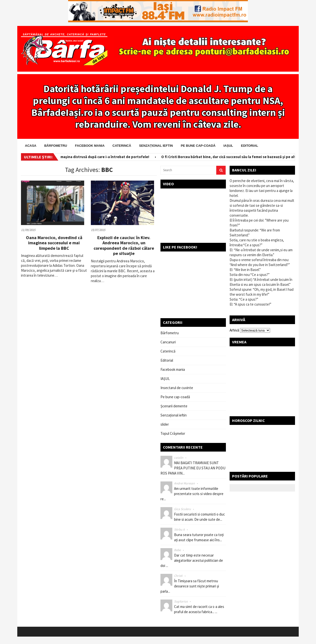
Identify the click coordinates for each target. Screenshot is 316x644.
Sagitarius (181, 601)
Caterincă (122, 146)
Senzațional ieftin (156, 146)
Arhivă (234, 330)
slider (165, 424)
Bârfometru (56, 146)
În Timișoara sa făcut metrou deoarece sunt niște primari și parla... (190, 586)
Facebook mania (90, 146)
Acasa (31, 146)
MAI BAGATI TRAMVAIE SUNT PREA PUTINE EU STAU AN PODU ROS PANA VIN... (193, 468)
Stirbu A (179, 530)
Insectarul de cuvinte (177, 388)
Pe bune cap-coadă (198, 146)
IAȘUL (228, 146)
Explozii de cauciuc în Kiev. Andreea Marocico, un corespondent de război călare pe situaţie (124, 246)
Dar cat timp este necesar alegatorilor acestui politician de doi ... (192, 560)
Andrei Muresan (184, 483)
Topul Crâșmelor (173, 433)
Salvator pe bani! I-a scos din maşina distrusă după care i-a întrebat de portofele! (82, 157)
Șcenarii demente (174, 406)
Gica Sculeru (182, 509)
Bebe (177, 550)
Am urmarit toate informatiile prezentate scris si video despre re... (192, 494)
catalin (179, 458)
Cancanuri (168, 342)
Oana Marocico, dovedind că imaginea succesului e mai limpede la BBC (54, 243)
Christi (178, 576)
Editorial (250, 146)
